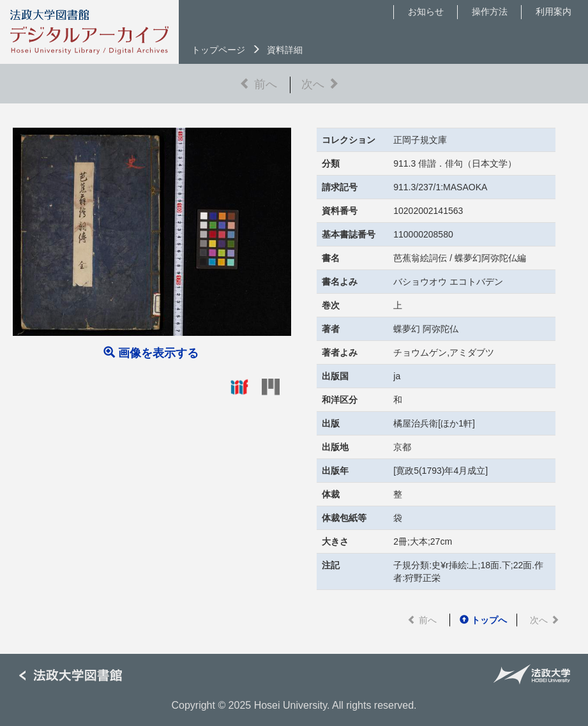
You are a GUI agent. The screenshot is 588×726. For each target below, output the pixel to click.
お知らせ (426, 11)
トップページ (218, 50)
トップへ (483, 620)
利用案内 (554, 11)
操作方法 (490, 11)
